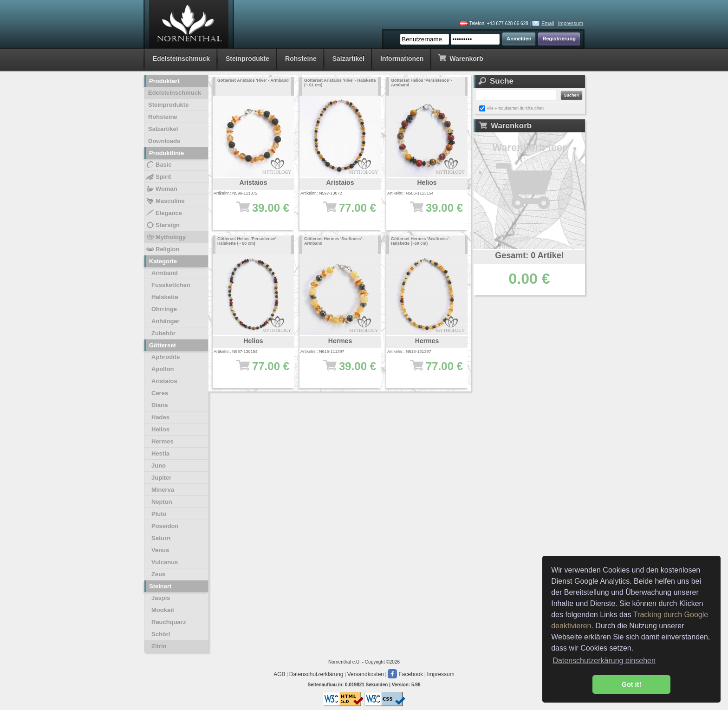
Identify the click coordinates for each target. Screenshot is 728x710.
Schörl (161, 634)
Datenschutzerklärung (316, 674)
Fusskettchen (171, 285)
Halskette (165, 297)
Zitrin (159, 646)
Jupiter (161, 478)
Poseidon (165, 526)
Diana (159, 405)
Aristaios (164, 381)
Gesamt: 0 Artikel (529, 255)
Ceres (160, 393)
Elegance (164, 213)
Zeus (158, 574)
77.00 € (345, 212)
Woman (161, 189)
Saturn (161, 538)
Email (548, 23)
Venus (160, 550)
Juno (159, 466)
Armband (165, 273)
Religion (162, 249)
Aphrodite (166, 357)
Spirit (158, 177)
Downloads (164, 141)
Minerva (163, 490)
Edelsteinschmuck (181, 59)
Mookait (163, 610)
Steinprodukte (247, 59)
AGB (279, 674)
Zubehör (163, 333)
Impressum (571, 23)
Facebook (405, 674)
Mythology (166, 237)
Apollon (162, 369)
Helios (160, 429)
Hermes (162, 441)
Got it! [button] (631, 684)
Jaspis (161, 598)
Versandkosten (366, 674)
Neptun (162, 502)
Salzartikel (348, 59)
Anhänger (166, 321)
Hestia (160, 453)
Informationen (402, 59)
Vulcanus (165, 562)
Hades (160, 417)
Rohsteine (301, 59)
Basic (159, 165)
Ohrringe (164, 309)
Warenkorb (460, 58)
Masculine (165, 201)
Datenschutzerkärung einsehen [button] (604, 661)
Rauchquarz (169, 622)
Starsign (162, 225)
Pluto (159, 514)
